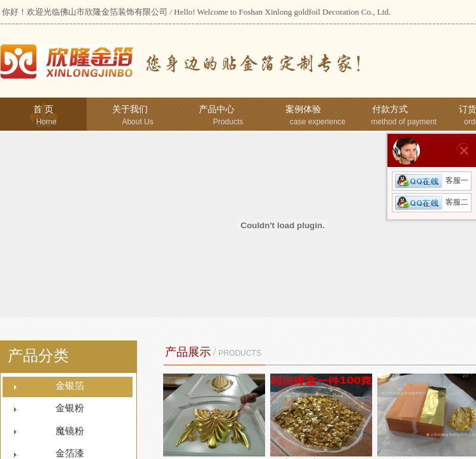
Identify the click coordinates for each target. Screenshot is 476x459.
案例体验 (303, 109)
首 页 (43, 109)
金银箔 (70, 386)
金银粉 (70, 408)
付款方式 (390, 109)
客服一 (432, 180)
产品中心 (217, 109)
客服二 (432, 202)
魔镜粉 (70, 431)
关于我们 (130, 109)
